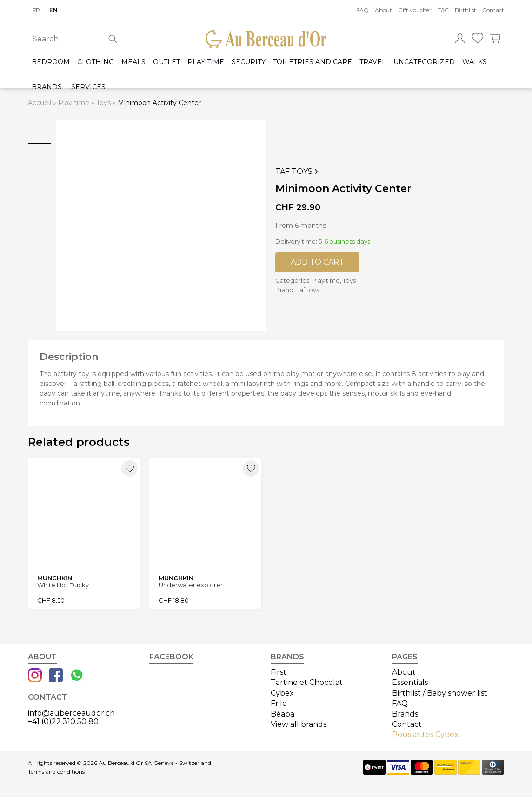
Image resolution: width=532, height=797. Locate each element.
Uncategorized (424, 62)
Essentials (410, 682)
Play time (206, 62)
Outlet (166, 62)
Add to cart (317, 262)
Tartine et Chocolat (307, 682)
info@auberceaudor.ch (71, 713)
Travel (373, 62)
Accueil (40, 103)
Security (249, 62)
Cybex (282, 693)
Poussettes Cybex (425, 734)
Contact (493, 10)
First (279, 672)
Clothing (96, 62)
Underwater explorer (191, 585)
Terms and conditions (56, 772)
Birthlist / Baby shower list (440, 693)
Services (88, 87)
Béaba (283, 714)
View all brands (299, 724)
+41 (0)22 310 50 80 (63, 721)
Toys (103, 103)
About (383, 10)
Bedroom (51, 62)
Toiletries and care (313, 62)
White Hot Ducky (63, 585)
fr (36, 10)
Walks (475, 62)
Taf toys (298, 172)
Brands (47, 87)
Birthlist (465, 10)
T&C (443, 10)
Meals (133, 62)
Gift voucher (415, 10)
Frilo (279, 703)
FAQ (362, 10)
